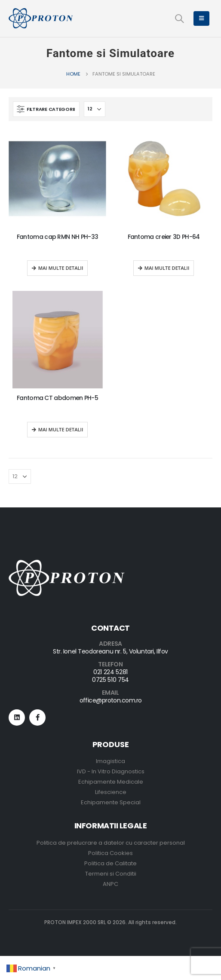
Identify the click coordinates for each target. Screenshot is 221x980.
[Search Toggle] (179, 18)
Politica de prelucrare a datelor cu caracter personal (111, 843)
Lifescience (111, 792)
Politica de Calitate (110, 863)
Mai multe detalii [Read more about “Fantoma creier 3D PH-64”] (167, 268)
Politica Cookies (110, 853)
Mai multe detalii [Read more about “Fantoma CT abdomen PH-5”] (61, 429)
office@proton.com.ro (111, 700)
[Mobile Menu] (201, 18)
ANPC (110, 884)
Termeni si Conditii (111, 874)
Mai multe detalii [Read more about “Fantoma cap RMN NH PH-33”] (61, 268)
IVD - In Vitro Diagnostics (111, 771)
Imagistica (110, 761)
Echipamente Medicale (111, 782)
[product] (57, 179)
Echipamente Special (111, 802)
